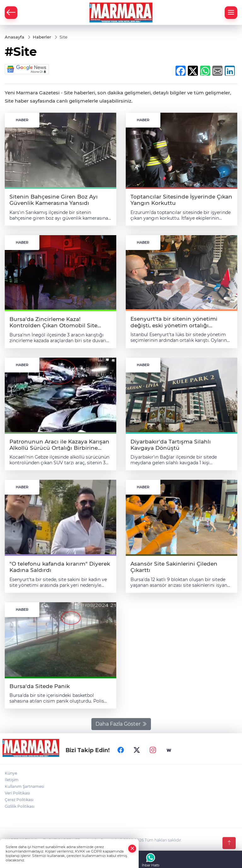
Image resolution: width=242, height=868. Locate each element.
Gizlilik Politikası (20, 806)
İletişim (12, 780)
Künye (11, 773)
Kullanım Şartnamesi (24, 786)
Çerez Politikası (19, 800)
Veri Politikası (17, 793)
